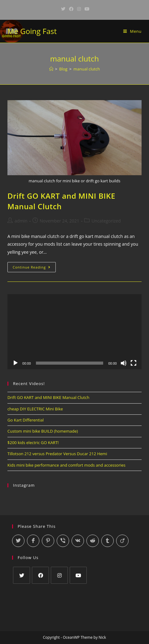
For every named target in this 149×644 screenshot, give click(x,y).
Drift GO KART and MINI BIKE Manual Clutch (61, 201)
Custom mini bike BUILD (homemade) (43, 431)
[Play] (15, 363)
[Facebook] (40, 575)
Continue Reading (34, 268)
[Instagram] (59, 575)
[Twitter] (22, 575)
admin (21, 221)
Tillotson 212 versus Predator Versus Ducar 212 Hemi (57, 454)
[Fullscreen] (134, 363)
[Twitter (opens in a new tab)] (63, 9)
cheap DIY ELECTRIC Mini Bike (35, 409)
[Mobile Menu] (132, 31)
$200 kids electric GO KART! (33, 443)
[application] (74, 332)
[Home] (51, 69)
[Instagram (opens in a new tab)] (79, 9)
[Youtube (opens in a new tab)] (86, 9)
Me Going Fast (32, 31)
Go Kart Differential (26, 420)
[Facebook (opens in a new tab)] (71, 9)
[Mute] (124, 363)
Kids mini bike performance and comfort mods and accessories (66, 465)
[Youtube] (78, 575)
